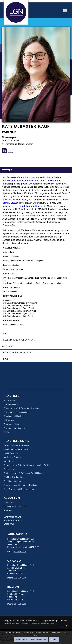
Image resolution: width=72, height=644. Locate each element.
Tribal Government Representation (19, 489)
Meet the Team (12, 517)
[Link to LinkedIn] (63, 626)
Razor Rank (15, 623)
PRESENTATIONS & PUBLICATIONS (18, 340)
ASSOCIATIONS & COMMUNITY (16, 353)
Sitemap (52, 623)
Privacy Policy (26, 623)
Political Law (9, 469)
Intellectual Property (12, 457)
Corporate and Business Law (16, 412)
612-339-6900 (20, 552)
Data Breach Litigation (13, 416)
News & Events (13, 521)
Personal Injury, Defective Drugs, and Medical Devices (27, 465)
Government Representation (16, 449)
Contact (9, 524)
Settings (54, 639)
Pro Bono (8, 510)
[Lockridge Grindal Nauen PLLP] (16, 12)
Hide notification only (39, 639)
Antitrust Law (8, 252)
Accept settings (21, 639)
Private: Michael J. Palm (13, 325)
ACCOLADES (8, 346)
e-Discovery (9, 420)
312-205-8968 (20, 578)
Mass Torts (8, 461)
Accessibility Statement (40, 623)
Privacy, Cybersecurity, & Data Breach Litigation (23, 261)
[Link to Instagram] (66, 626)
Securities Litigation (11, 265)
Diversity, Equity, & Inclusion (16, 506)
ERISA (7, 432)
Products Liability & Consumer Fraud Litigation (24, 473)
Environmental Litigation (14, 428)
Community (9, 502)
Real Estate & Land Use (14, 477)
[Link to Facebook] (59, 626)
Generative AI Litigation (13, 269)
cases (5, 333)
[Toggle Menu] (65, 10)
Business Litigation (11, 256)
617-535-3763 (20, 604)
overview (7, 170)
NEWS (5, 359)
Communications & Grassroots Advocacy (21, 408)
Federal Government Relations (17, 445)
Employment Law (11, 424)
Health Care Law (11, 453)
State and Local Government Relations (21, 485)
